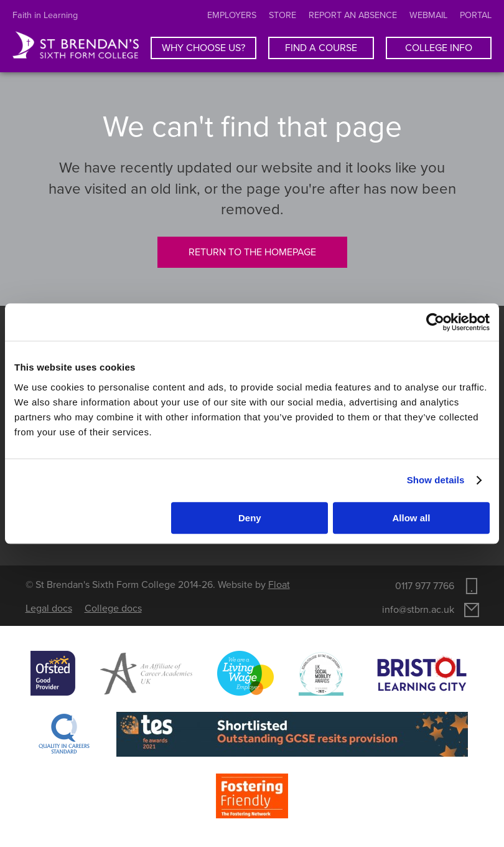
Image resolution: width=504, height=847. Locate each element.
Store (282, 15)
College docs (113, 608)
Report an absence (353, 15)
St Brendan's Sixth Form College (76, 45)
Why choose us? (203, 48)
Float (279, 585)
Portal (476, 15)
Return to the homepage (252, 252)
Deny (250, 518)
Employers (232, 15)
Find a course (321, 48)
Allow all (412, 518)
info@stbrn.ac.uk (418, 610)
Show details (436, 480)
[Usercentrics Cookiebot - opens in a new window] (435, 322)
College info (439, 48)
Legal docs (49, 608)
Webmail (428, 15)
